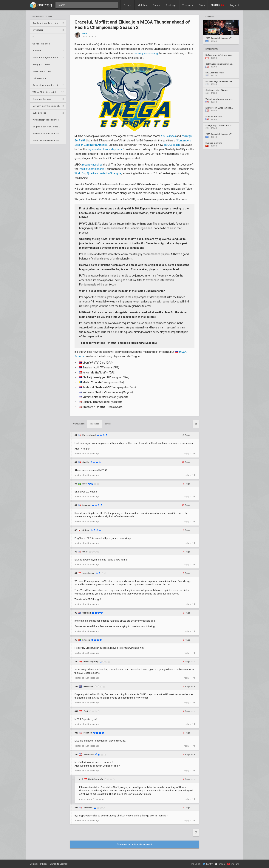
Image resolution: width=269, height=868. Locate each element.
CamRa (86, 462)
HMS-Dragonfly (91, 662)
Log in (235, 5)
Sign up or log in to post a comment (134, 844)
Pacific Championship (92, 169)
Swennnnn (89, 755)
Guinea (86, 530)
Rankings (171, 5)
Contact (34, 864)
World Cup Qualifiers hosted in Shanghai (98, 173)
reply (186, 454)
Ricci (85, 484)
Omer (85, 552)
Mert (85, 34)
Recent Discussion (42, 17)
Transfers (188, 5)
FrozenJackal (89, 435)
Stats (202, 5)
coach (172, 145)
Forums (127, 5)
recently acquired (92, 165)
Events (156, 5)
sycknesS (88, 808)
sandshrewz (88, 573)
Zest (86, 711)
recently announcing (146, 53)
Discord (220, 864)
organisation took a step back (105, 149)
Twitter (208, 864)
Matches (142, 5)
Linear (108, 424)
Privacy (44, 864)
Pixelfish (88, 733)
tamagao (86, 505)
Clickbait (86, 613)
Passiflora (88, 686)
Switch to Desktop (59, 864)
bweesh (86, 640)
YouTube (233, 864)
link (194, 454)
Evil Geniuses (168, 136)
